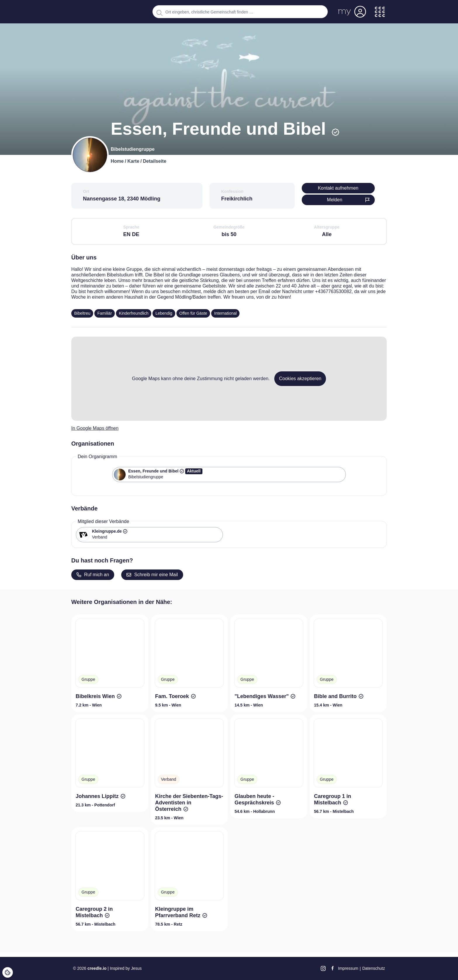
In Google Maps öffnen (95, 428)
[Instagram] (323, 969)
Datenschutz (374, 968)
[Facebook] (333, 968)
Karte (133, 161)
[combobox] (240, 12)
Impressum (348, 968)
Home (117, 161)
